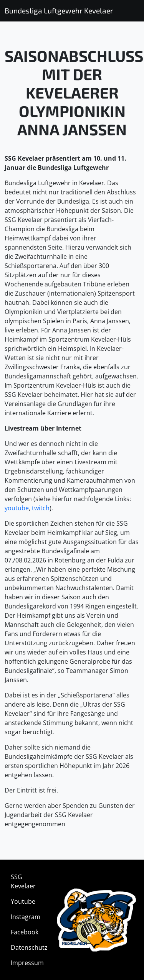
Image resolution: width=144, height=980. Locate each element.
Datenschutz (29, 947)
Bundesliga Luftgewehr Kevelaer (59, 11)
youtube (17, 508)
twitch (41, 508)
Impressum (27, 963)
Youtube (23, 901)
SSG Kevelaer (23, 881)
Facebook (25, 932)
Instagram (26, 917)
